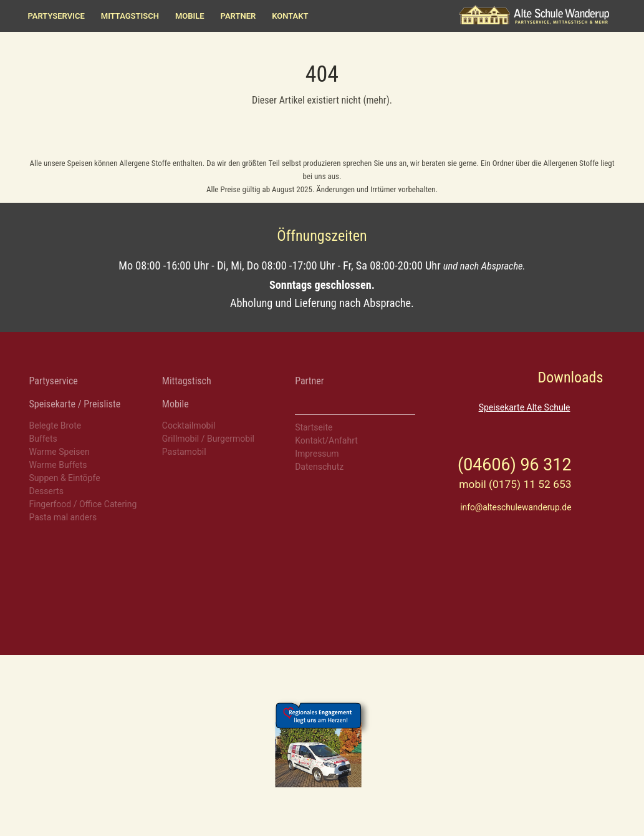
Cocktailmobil (189, 425)
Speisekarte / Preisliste (75, 404)
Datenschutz (319, 467)
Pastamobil (184, 452)
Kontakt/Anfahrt (326, 440)
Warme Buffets (58, 465)
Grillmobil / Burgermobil (208, 439)
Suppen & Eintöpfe (65, 478)
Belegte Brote (55, 425)
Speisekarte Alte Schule (525, 407)
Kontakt (290, 16)
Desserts (46, 491)
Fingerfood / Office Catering (83, 504)
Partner (238, 16)
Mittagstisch (130, 16)
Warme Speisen (60, 452)
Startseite (314, 427)
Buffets (43, 439)
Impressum (317, 454)
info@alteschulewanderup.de (516, 507)
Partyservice (56, 16)
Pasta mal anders (63, 517)
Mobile (190, 16)
